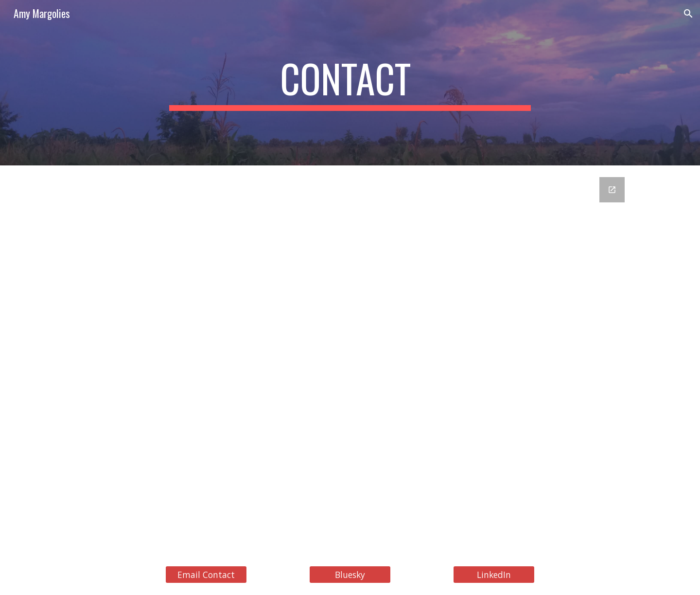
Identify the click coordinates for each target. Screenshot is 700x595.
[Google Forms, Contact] (350, 360)
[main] (350, 83)
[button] (688, 14)
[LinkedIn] (494, 575)
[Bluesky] (350, 575)
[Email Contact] (206, 575)
